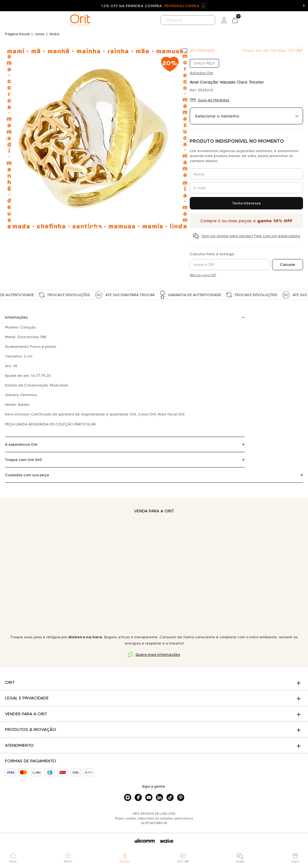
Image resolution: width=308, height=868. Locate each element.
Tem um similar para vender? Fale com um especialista (251, 236)
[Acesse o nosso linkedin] (159, 798)
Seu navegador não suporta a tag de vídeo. (154, 574)
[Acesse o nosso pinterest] (181, 798)
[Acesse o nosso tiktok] (170, 798)
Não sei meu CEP (203, 275)
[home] (80, 20)
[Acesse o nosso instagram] (128, 798)
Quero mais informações (158, 654)
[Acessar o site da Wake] (167, 841)
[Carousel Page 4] (99, 228)
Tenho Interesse (247, 203)
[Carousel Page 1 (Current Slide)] (89, 228)
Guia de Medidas (214, 100)
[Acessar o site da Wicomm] (145, 841)
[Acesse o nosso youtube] (149, 798)
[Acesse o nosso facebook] (138, 798)
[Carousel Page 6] (106, 228)
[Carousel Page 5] (103, 228)
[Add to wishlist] (185, 51)
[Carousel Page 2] (92, 228)
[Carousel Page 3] (96, 228)
